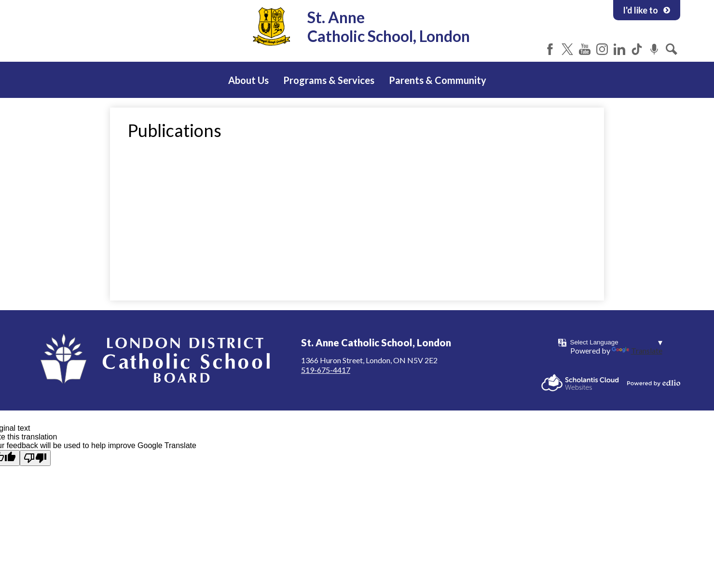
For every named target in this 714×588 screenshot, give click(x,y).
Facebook (550, 49)
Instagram (602, 49)
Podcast (654, 49)
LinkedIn (619, 49)
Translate (637, 350)
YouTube (585, 49)
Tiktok (637, 49)
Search (672, 49)
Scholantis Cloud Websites (580, 383)
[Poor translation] (35, 458)
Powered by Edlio (654, 383)
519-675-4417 (326, 370)
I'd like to (647, 10)
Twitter (567, 49)
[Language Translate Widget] (616, 342)
